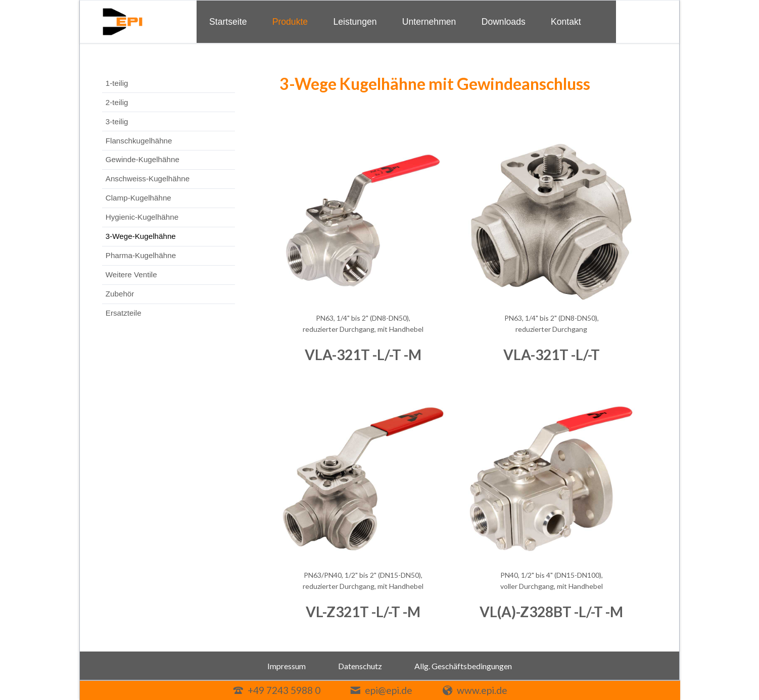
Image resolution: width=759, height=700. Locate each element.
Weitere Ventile (131, 274)
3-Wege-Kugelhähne (141, 236)
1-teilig (117, 83)
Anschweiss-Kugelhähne (148, 179)
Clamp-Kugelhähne (138, 198)
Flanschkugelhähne (139, 141)
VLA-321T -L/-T (552, 355)
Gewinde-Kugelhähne (143, 159)
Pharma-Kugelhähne (141, 255)
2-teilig (117, 102)
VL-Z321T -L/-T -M (363, 612)
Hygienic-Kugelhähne (142, 217)
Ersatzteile (124, 313)
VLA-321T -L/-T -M (363, 355)
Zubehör (120, 294)
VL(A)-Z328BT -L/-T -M (551, 612)
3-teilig (117, 121)
